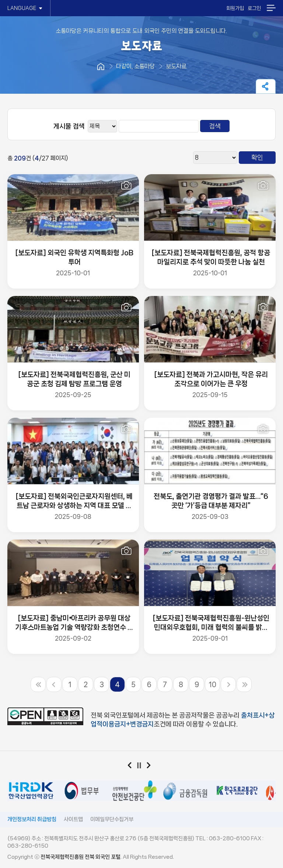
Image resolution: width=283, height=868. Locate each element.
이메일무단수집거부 (112, 819)
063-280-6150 (28, 846)
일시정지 (142, 767)
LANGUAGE (25, 8)
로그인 (254, 8)
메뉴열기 (271, 8)
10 (212, 685)
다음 (151, 767)
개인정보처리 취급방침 (32, 819)
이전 (132, 767)
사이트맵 (73, 819)
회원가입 (235, 8)
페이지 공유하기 (266, 86)
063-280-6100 (229, 838)
